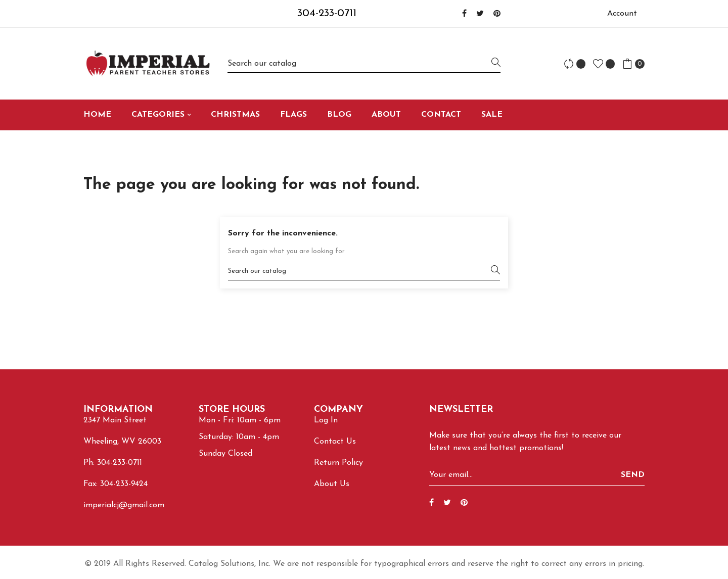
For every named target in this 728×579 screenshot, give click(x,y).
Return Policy (338, 463)
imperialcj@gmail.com (124, 505)
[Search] (364, 63)
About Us (332, 484)
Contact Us (335, 442)
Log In (326, 420)
